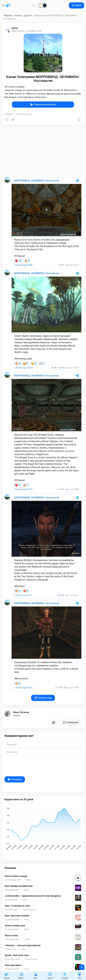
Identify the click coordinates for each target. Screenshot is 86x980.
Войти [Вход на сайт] (76, 5)
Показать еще (43, 698)
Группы (50, 976)
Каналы (18, 15)
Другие (28, 15)
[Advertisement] (43, 150)
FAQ (80, 976)
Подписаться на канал (43, 105)
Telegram (8, 15)
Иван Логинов (21, 712)
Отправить (15, 779)
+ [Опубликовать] (80, 966)
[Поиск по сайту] (34, 5)
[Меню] (4, 5)
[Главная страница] (8, 5)
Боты (36, 976)
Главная (6, 976)
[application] (43, 829)
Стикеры (65, 976)
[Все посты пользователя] (54, 722)
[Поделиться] (13, 120)
